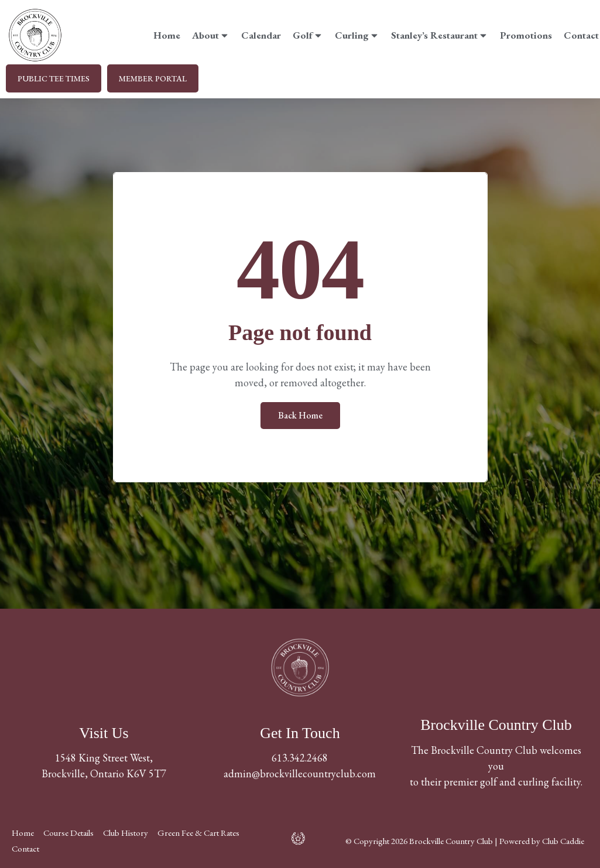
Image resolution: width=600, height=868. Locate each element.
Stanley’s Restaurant (440, 35)
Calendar (261, 35)
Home (167, 35)
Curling (357, 35)
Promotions (526, 35)
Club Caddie (563, 841)
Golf (308, 35)
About (211, 35)
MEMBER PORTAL (153, 78)
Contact (581, 35)
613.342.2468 (300, 758)
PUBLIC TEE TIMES (54, 78)
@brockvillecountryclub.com (314, 773)
